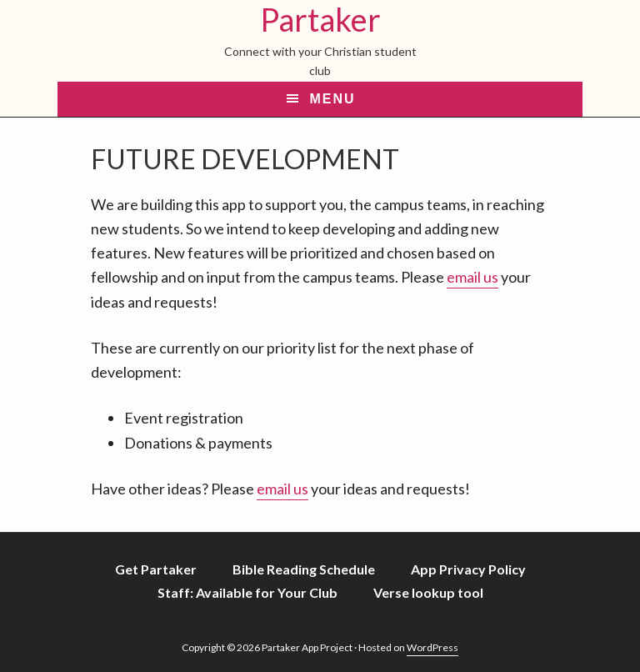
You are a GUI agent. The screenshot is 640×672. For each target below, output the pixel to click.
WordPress (432, 647)
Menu (332, 99)
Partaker (320, 19)
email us (472, 277)
